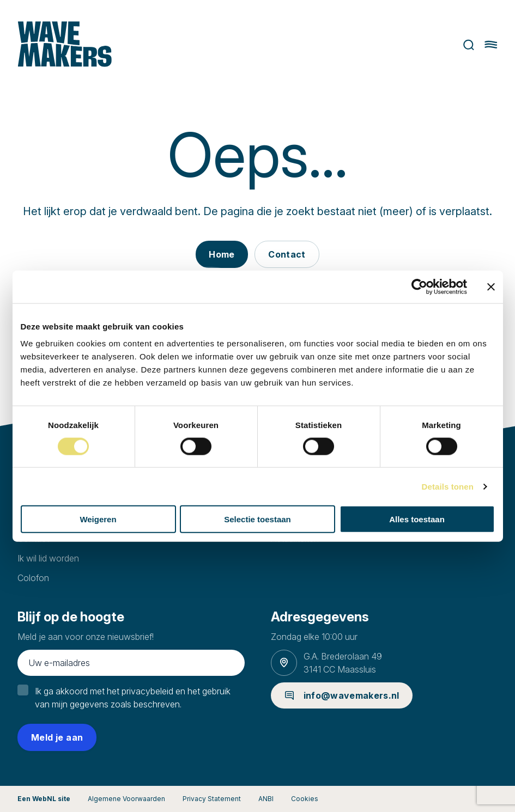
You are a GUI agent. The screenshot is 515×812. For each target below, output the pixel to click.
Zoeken (469, 45)
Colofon (33, 578)
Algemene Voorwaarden (126, 799)
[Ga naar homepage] (65, 45)
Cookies (305, 799)
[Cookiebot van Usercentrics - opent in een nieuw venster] (419, 286)
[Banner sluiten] (491, 286)
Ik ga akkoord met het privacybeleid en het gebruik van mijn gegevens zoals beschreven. (133, 698)
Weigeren (98, 519)
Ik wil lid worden (48, 558)
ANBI (266, 799)
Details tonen (448, 486)
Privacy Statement (212, 799)
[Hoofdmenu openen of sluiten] (491, 45)
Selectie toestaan (257, 519)
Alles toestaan (417, 519)
